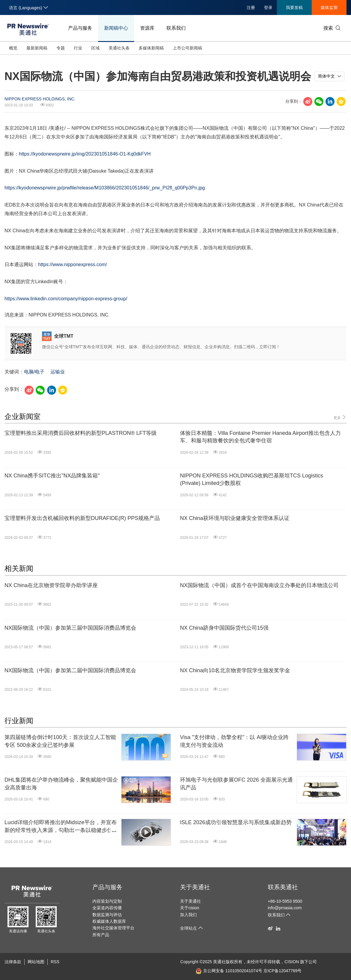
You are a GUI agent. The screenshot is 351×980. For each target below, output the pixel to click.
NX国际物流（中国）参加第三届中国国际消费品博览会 (70, 628)
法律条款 (13, 962)
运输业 (58, 372)
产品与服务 (80, 28)
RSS (55, 962)
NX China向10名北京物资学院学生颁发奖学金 (235, 670)
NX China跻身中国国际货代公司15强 (224, 628)
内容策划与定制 (107, 901)
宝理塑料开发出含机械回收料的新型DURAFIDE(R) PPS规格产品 (82, 518)
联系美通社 (283, 887)
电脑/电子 (34, 372)
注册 (251, 7)
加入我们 (188, 915)
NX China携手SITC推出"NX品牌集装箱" (52, 476)
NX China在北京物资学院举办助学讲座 (51, 585)
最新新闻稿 (37, 48)
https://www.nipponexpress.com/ (72, 264)
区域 (95, 48)
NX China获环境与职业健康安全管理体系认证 (235, 518)
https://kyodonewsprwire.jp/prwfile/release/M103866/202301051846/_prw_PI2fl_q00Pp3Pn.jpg (105, 188)
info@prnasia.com (285, 908)
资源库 (147, 28)
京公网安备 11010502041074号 (229, 971)
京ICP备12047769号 (283, 971)
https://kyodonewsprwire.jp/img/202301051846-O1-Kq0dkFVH (85, 154)
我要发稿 (294, 7)
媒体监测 (329, 7)
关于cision (190, 908)
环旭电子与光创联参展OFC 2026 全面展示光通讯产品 (236, 784)
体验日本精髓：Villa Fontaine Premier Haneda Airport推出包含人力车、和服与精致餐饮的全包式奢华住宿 (260, 437)
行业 (78, 48)
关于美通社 (195, 887)
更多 (340, 417)
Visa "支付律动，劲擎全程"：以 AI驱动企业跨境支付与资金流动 (234, 741)
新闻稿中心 (116, 28)
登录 (268, 7)
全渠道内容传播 (107, 908)
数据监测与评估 (107, 915)
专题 (61, 48)
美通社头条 (119, 48)
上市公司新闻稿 (187, 48)
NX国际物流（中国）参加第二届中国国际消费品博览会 (70, 670)
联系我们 (176, 28)
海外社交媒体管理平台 (113, 928)
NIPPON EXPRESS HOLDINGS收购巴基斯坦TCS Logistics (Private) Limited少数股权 (252, 479)
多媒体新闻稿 (151, 48)
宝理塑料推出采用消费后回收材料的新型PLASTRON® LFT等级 (81, 433)
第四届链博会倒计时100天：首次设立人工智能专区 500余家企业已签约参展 (60, 741)
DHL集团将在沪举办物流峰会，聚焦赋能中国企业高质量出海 (61, 784)
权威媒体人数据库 (109, 921)
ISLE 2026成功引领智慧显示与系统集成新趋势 (236, 822)
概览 (13, 48)
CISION (292, 962)
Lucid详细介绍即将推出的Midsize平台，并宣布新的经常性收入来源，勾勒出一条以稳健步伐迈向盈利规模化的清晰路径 (61, 827)
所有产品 (101, 935)
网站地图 (36, 962)
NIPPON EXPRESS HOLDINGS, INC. (40, 99)
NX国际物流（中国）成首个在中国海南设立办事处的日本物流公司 (259, 585)
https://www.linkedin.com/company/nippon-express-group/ (66, 299)
